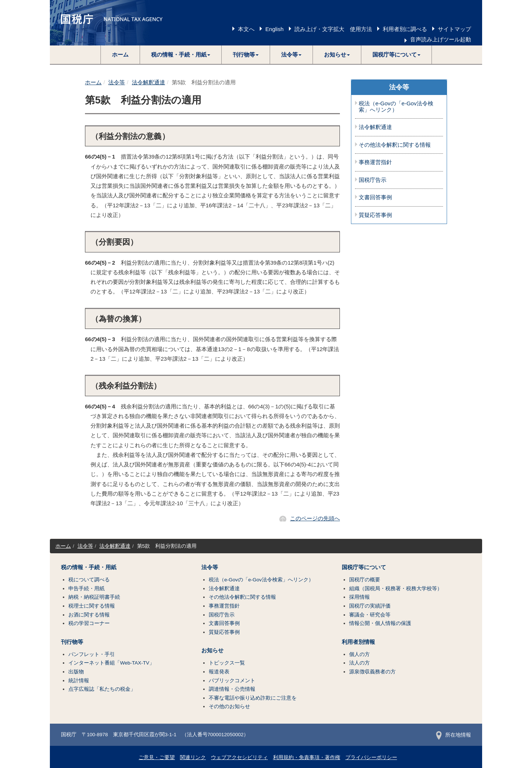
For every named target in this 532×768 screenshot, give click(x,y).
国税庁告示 (373, 180)
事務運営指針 (375, 162)
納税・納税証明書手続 (94, 597)
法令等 (117, 82)
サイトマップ (454, 29)
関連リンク (193, 757)
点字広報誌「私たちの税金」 (102, 689)
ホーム (120, 55)
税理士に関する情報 (92, 606)
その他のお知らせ (229, 706)
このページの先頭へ (315, 518)
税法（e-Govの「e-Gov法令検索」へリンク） (396, 107)
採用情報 (359, 597)
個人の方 (359, 654)
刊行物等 (72, 642)
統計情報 (79, 681)
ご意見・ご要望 (157, 757)
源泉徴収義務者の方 (372, 672)
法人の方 (359, 663)
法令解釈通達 (149, 82)
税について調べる (89, 580)
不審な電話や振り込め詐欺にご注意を (253, 698)
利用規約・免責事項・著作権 (307, 757)
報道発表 (219, 672)
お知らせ (212, 650)
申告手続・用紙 (86, 589)
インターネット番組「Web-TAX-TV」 (111, 663)
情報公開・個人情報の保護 (380, 623)
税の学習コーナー (89, 623)
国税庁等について (364, 567)
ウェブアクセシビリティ (239, 757)
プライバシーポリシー (371, 757)
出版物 (76, 672)
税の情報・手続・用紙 (89, 567)
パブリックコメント (232, 681)
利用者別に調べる (405, 29)
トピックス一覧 (227, 663)
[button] (181, 55)
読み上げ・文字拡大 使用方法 (333, 29)
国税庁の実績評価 (370, 606)
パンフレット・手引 (92, 654)
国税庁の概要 (365, 580)
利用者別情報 (358, 642)
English (274, 29)
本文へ (246, 29)
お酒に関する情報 (89, 615)
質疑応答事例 (375, 215)
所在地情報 (453, 735)
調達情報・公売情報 (232, 689)
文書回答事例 (375, 197)
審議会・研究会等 (370, 615)
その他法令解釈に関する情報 (395, 145)
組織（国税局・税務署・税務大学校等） (396, 589)
